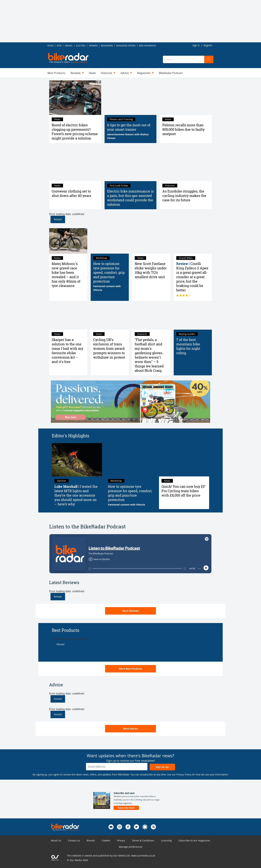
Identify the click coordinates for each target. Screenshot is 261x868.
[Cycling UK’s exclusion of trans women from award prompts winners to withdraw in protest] (110, 317)
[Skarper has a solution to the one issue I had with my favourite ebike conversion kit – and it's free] (68, 317)
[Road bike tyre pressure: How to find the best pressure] (110, 241)
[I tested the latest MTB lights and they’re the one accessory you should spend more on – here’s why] (77, 460)
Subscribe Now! (126, 808)
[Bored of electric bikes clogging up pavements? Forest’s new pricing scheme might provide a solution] (75, 98)
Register (208, 45)
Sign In (196, 45)
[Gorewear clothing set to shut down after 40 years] (75, 164)
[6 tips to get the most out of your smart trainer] (131, 98)
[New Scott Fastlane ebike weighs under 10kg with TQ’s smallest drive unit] (151, 241)
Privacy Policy (184, 774)
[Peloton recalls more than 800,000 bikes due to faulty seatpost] (186, 98)
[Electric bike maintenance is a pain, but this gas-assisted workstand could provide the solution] (131, 164)
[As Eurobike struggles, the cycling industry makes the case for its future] (186, 164)
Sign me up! (162, 767)
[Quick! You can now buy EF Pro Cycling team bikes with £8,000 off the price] (184, 460)
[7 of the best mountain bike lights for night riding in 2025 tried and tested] (193, 317)
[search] (209, 59)
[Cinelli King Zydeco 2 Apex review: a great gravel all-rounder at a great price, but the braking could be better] (193, 241)
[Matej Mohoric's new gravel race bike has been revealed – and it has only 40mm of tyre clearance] (68, 241)
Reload (58, 219)
